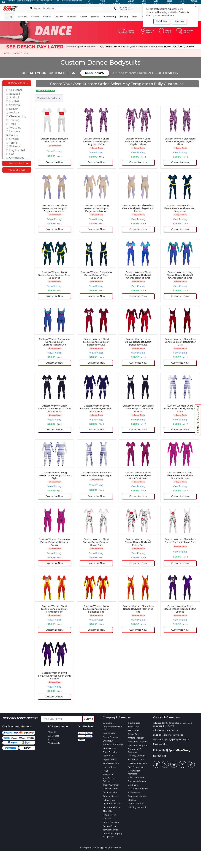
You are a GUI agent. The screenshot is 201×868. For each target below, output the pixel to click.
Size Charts (133, 785)
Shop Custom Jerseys (113, 745)
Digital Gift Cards (136, 804)
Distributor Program (138, 745)
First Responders (136, 767)
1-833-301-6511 (170, 730)
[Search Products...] (66, 9)
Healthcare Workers (137, 763)
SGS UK (51, 739)
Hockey (14, 113)
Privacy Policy (110, 826)
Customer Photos (111, 807)
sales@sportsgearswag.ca (171, 735)
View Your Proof (110, 789)
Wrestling (15, 128)
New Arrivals (109, 733)
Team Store (133, 727)
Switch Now (162, 21)
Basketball (16, 90)
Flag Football (17, 150)
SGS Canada (54, 736)
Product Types (17, 163)
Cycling (14, 139)
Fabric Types (109, 800)
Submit (89, 719)
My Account (109, 775)
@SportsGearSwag (178, 750)
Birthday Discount (137, 756)
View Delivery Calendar (109, 780)
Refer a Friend (135, 734)
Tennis (13, 143)
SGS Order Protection (138, 789)
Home (6, 53)
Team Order (134, 730)
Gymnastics (17, 158)
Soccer (14, 109)
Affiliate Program (136, 738)
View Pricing (54, 151)
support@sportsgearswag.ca (176, 739)
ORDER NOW (95, 73)
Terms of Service (111, 830)
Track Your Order (111, 785)
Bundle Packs (109, 748)
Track (13, 124)
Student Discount (136, 759)
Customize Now (54, 162)
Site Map (107, 819)
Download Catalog (137, 781)
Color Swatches (110, 792)
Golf (12, 154)
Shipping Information (138, 807)
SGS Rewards (134, 792)
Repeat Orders (110, 759)
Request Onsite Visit (137, 796)
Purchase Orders (198, 420)
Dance (16, 53)
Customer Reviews (112, 804)
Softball (14, 98)
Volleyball (15, 105)
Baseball (15, 94)
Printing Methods (111, 796)
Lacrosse (15, 131)
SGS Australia (54, 743)
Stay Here (179, 21)
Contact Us (108, 723)
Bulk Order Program (138, 742)
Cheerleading (18, 116)
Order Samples (110, 752)
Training (14, 120)
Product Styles (17, 170)
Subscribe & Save (136, 777)
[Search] (31, 8)
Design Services (110, 737)
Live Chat (163, 744)
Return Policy (109, 815)
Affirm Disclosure (111, 822)
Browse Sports (17, 83)
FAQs (105, 771)
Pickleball (15, 146)
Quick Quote (134, 723)
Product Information (48, 98)
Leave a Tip (108, 756)
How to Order (109, 767)
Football (14, 101)
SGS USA (52, 732)
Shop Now (108, 741)
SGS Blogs (133, 800)
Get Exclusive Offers (20, 718)
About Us (107, 811)
